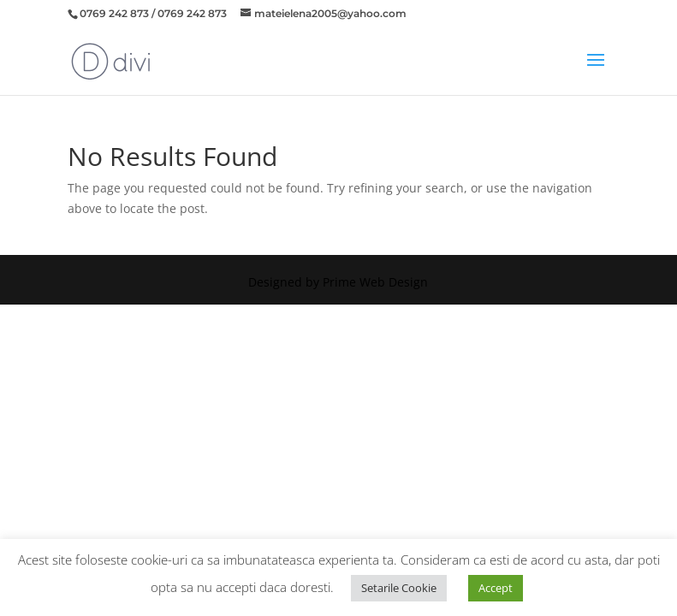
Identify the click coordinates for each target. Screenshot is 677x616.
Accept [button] (496, 588)
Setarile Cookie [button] (399, 588)
